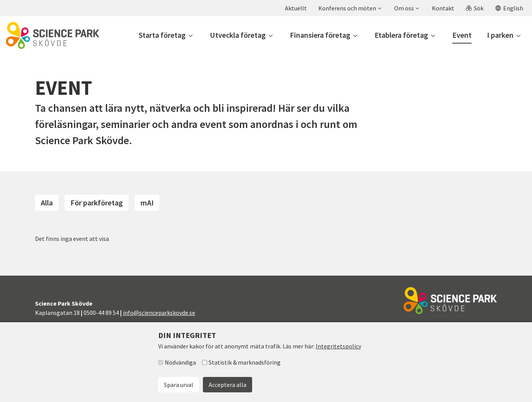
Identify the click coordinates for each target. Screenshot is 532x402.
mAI (147, 203)
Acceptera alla (228, 385)
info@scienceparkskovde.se (159, 313)
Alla (47, 203)
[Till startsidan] (53, 35)
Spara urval (179, 385)
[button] (350, 8)
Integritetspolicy (338, 346)
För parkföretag (97, 203)
